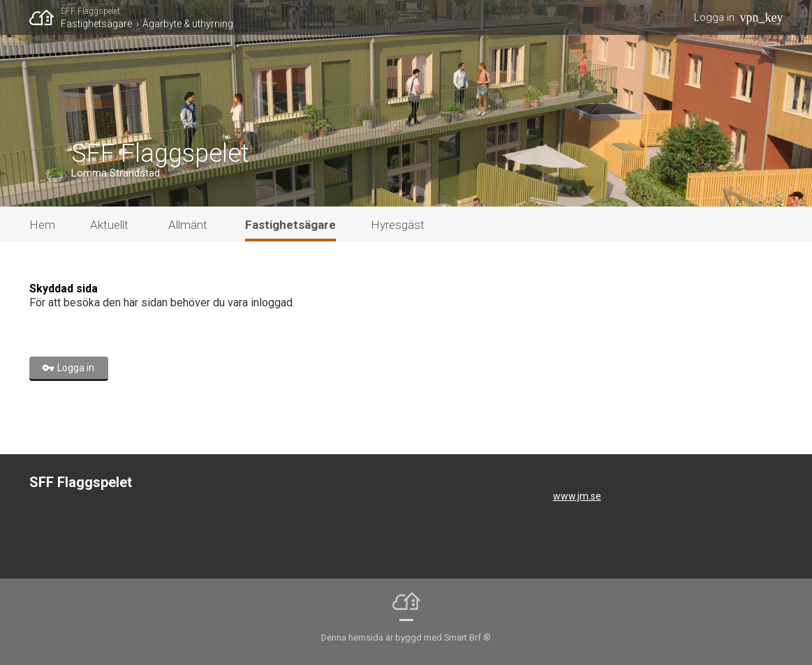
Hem (42, 225)
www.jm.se (577, 496)
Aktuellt (109, 225)
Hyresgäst (398, 225)
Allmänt (188, 225)
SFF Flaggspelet (90, 11)
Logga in (714, 17)
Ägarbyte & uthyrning (188, 24)
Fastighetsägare (96, 24)
